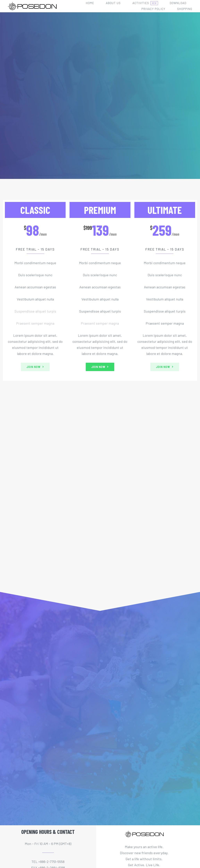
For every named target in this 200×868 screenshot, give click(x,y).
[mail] (48, 832)
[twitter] (26, 832)
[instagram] (41, 832)
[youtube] (33, 832)
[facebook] (19, 832)
